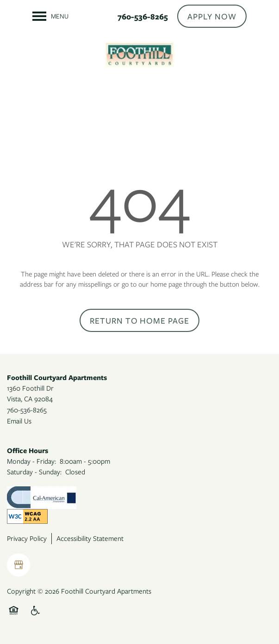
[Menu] (50, 16)
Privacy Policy (27, 538)
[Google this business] (19, 565)
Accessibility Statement (90, 538)
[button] (212, 16)
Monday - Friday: (31, 461)
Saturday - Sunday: (34, 472)
